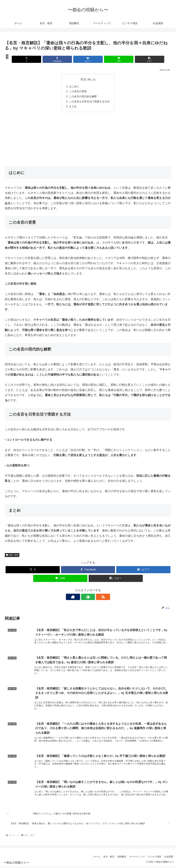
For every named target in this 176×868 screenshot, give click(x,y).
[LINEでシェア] (116, 59)
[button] (144, 59)
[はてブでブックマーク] (88, 59)
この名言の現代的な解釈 (83, 97)
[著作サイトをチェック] (81, 597)
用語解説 (121, 858)
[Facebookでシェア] (60, 59)
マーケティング (136, 858)
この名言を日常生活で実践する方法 (89, 102)
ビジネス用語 (154, 858)
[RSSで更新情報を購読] (95, 597)
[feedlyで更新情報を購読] (88, 597)
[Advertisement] (88, 140)
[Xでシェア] (32, 59)
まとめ (73, 107)
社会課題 (169, 858)
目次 (83, 79)
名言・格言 (12, 556)
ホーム (95, 858)
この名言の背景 (78, 92)
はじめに (74, 87)
